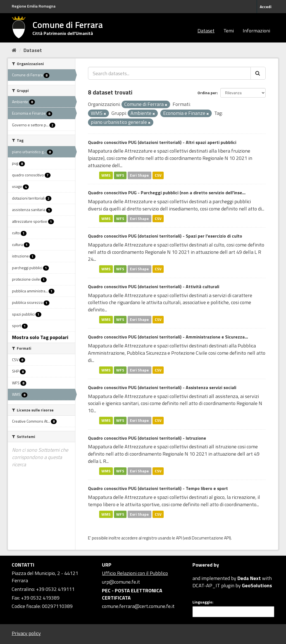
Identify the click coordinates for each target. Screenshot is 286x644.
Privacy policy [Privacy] (26, 633)
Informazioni (256, 31)
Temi (229, 31)
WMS (106, 175)
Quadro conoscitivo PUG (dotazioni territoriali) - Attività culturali (154, 287)
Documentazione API (211, 538)
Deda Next (249, 578)
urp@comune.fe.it (121, 582)
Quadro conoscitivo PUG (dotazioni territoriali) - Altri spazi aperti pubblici (162, 142)
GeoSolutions (257, 585)
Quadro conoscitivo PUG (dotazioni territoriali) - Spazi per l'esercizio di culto (165, 236)
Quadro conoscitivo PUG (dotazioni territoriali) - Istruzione (147, 438)
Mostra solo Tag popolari (40, 337)
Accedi (266, 7)
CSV (158, 175)
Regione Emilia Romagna (34, 6)
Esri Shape (139, 175)
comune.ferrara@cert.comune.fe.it (138, 606)
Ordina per (207, 93)
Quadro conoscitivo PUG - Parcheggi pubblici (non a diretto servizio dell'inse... (167, 193)
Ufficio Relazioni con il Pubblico (135, 573)
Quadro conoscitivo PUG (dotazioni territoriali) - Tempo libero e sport (158, 488)
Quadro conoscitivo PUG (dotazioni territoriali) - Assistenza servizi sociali (162, 387)
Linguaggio (202, 602)
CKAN (202, 572)
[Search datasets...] (169, 73)
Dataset (206, 31)
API (179, 538)
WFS (120, 175)
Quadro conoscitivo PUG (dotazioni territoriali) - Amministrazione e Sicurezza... (168, 337)
